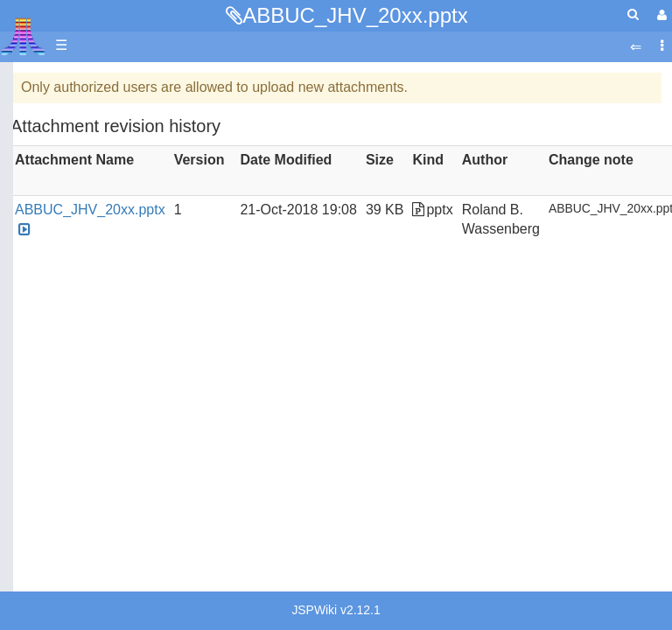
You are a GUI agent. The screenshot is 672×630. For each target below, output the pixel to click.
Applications (51, 171)
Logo (64, 558)
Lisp (61, 538)
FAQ (27, 319)
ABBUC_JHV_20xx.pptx (355, 15)
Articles (36, 82)
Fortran (71, 498)
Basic (65, 438)
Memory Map (54, 200)
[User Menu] (660, 15)
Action (67, 398)
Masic (66, 578)
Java (63, 518)
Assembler (81, 418)
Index (30, 349)
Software (41, 141)
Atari (23, 36)
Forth (64, 478)
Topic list (40, 230)
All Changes (51, 289)
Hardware (43, 112)
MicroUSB (45, 259)
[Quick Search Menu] (633, 14)
